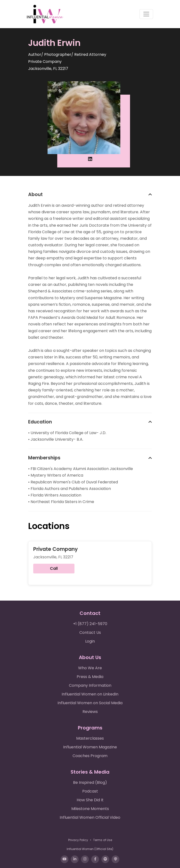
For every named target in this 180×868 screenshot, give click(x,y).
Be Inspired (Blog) (90, 782)
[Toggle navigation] (146, 14)
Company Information (90, 685)
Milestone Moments (90, 809)
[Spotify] (105, 859)
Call (54, 568)
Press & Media (90, 677)
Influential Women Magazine (90, 747)
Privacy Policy (78, 840)
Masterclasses (90, 738)
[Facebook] (95, 859)
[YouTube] (65, 859)
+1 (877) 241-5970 (90, 624)
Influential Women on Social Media (90, 703)
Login (90, 641)
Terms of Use (103, 840)
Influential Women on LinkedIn (90, 694)
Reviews (90, 712)
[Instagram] (85, 859)
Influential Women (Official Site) (90, 849)
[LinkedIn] (75, 859)
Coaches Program (90, 756)
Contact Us (90, 632)
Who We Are (90, 668)
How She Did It (90, 800)
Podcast (90, 791)
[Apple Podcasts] (115, 859)
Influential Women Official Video (90, 817)
